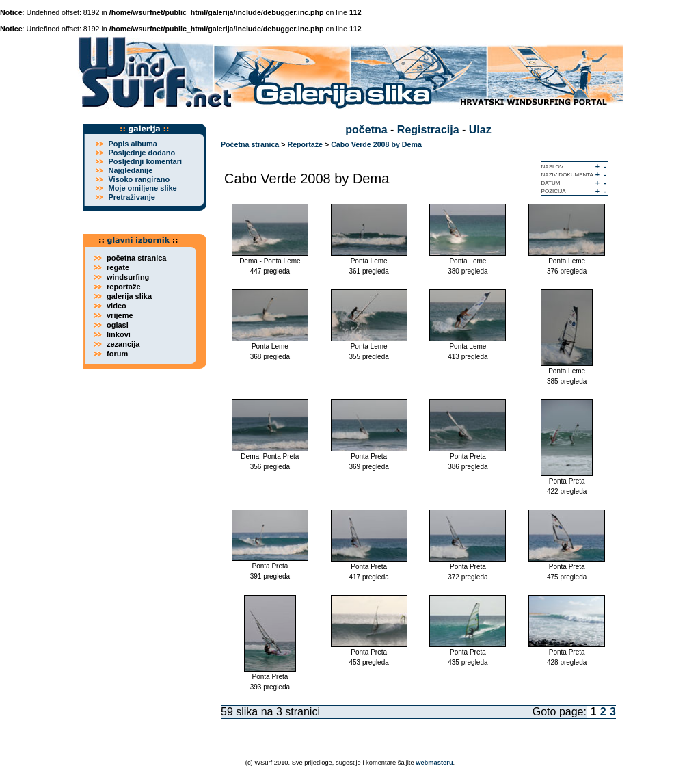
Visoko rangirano (139, 179)
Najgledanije (130, 170)
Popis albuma (133, 144)
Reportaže (305, 144)
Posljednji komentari (145, 161)
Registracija (428, 130)
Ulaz (480, 130)
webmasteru (434, 763)
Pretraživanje (131, 197)
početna (366, 130)
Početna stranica (250, 144)
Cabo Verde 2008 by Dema (376, 144)
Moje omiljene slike (142, 188)
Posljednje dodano (142, 153)
